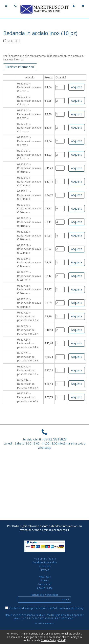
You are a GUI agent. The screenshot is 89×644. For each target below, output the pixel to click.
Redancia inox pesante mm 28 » (28, 359)
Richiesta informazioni (20, 67)
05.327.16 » (24, 286)
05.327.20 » (24, 312)
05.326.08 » (24, 151)
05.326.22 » (24, 245)
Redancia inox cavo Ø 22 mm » (29, 251)
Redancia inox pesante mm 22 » (28, 332)
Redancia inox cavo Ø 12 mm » (29, 183)
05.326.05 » (24, 124)
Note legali (45, 576)
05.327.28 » (24, 353)
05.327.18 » (24, 299)
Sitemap (44, 570)
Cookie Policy (45, 588)
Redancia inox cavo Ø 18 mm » (29, 224)
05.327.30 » (24, 366)
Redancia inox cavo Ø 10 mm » (29, 170)
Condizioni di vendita (45, 562)
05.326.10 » (24, 164)
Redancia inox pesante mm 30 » (28, 372)
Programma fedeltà (45, 558)
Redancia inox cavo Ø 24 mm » (29, 264)
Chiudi (62, 640)
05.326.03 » (24, 97)
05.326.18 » (24, 218)
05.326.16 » (24, 205)
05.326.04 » (24, 110)
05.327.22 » (24, 326)
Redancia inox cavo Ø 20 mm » (29, 237)
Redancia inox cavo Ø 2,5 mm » (29, 278)
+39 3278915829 (54, 439)
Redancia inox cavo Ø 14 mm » (29, 197)
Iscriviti (65, 599)
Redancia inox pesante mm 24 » (28, 345)
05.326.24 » (24, 259)
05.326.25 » (24, 272)
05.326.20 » (24, 232)
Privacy (45, 580)
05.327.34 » (24, 380)
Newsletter (45, 584)
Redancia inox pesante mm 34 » (28, 386)
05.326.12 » (24, 178)
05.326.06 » (24, 137)
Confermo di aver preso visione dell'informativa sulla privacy (47, 608)
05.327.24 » (24, 340)
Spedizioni (45, 566)
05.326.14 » (24, 191)
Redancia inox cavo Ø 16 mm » (29, 210)
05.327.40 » (24, 393)
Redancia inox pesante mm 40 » (28, 399)
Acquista (77, 87)
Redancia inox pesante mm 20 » (28, 318)
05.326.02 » (24, 83)
